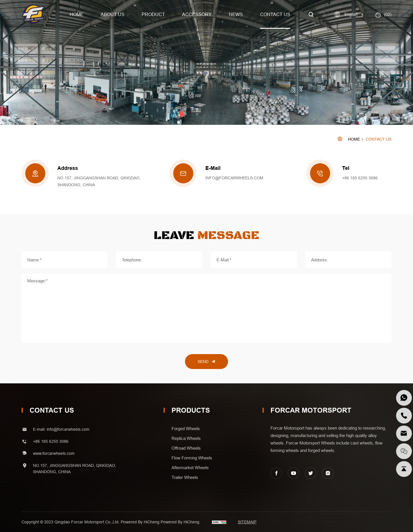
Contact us (275, 14)
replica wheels (186, 438)
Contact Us (379, 139)
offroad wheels (186, 448)
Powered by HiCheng (180, 522)
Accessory (197, 14)
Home (77, 14)
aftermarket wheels (190, 468)
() (387, 14)
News (236, 14)
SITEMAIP (247, 522)
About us (113, 14)
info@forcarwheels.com (234, 178)
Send (203, 362)
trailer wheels (185, 477)
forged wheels (186, 429)
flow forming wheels (192, 458)
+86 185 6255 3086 (360, 178)
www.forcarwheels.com (54, 453)
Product (153, 14)
